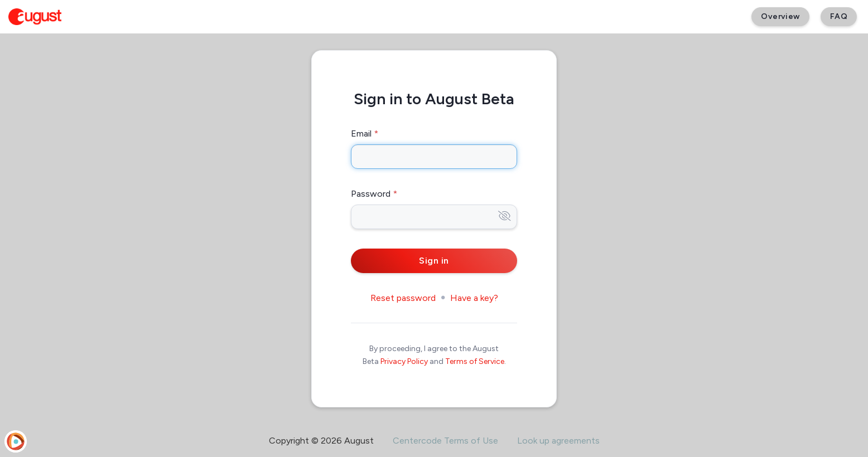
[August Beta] (35, 17)
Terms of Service (475, 361)
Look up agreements (558, 441)
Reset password (403, 298)
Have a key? (474, 298)
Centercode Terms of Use (445, 441)
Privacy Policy (404, 361)
